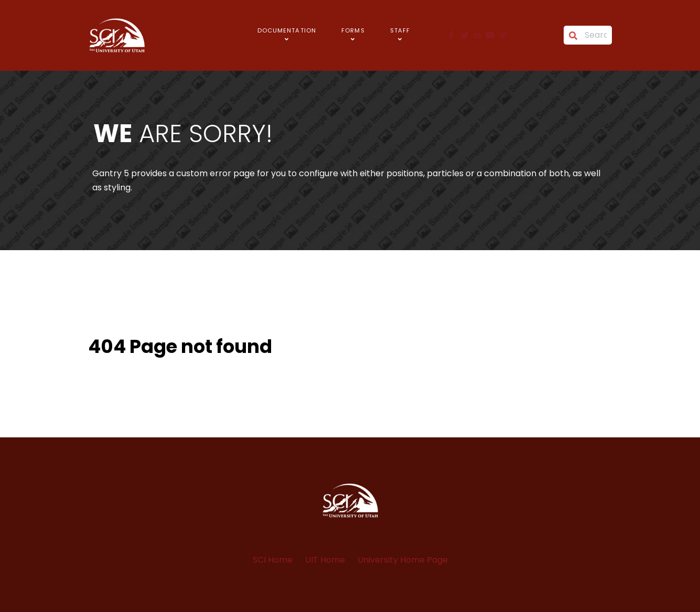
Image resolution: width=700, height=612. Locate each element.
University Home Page (403, 560)
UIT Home (325, 560)
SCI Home (273, 560)
